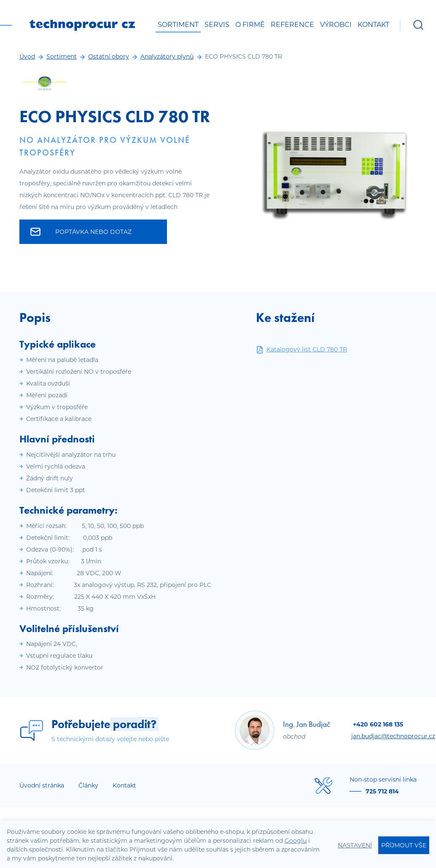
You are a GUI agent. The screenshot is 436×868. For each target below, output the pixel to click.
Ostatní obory (109, 56)
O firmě (250, 25)
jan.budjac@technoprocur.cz (393, 736)
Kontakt (373, 25)
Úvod (27, 56)
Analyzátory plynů (167, 56)
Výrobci (336, 25)
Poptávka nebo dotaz (81, 232)
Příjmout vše (404, 845)
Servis (217, 25)
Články (88, 785)
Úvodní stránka (42, 785)
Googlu (296, 841)
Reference (292, 25)
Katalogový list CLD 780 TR (301, 350)
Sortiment (178, 25)
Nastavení (355, 845)
